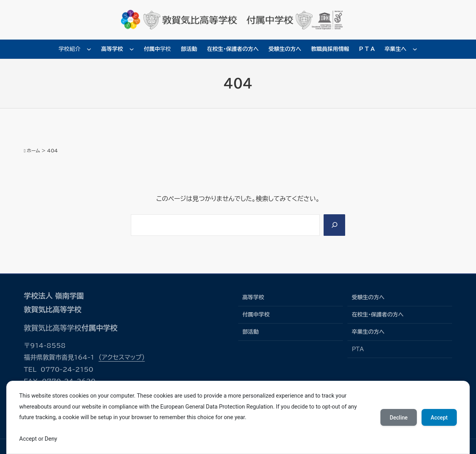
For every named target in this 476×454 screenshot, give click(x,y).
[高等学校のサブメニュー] (132, 49)
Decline (398, 418)
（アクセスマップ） (122, 357)
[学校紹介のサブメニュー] (89, 49)
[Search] (334, 225)
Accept (439, 418)
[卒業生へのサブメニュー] (415, 49)
